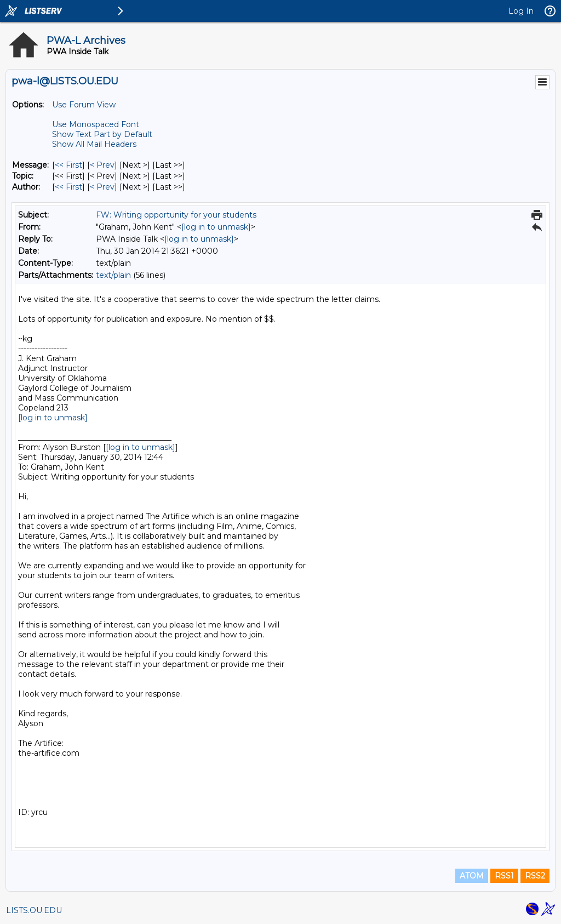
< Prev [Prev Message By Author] (102, 187)
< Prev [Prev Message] (102, 165)
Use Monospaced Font (96, 124)
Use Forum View (84, 105)
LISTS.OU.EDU (34, 910)
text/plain (113, 275)
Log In (521, 11)
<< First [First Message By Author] (68, 187)
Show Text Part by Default (102, 134)
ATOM (472, 876)
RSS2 (535, 876)
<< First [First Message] (68, 165)
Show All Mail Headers (94, 144)
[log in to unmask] (216, 227)
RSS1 (504, 876)
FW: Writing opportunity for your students (176, 215)
